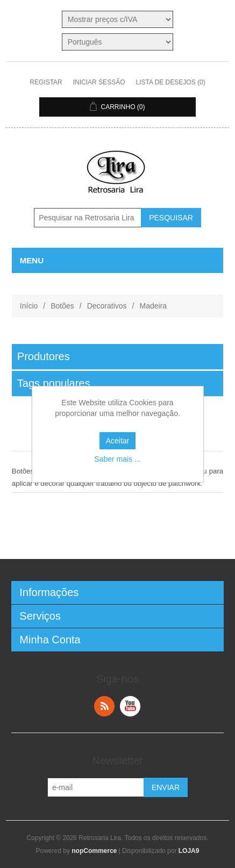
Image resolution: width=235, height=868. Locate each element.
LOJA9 (189, 851)
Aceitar (118, 441)
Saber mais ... (117, 459)
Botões (62, 306)
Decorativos (107, 306)
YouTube (130, 706)
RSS (104, 706)
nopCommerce (94, 851)
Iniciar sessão (99, 82)
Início (29, 306)
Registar (46, 82)
